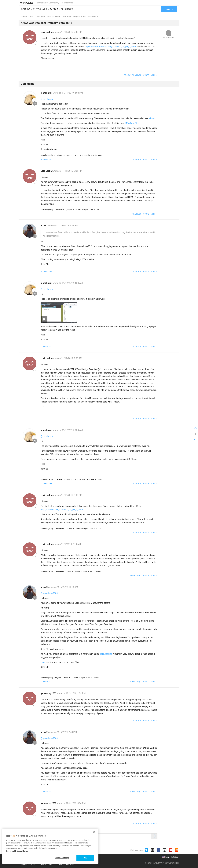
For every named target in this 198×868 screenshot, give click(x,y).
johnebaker (47, 93)
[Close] (94, 832)
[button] (154, 75)
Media (54, 9)
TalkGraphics (106, 654)
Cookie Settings (62, 858)
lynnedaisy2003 (49, 693)
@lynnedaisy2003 (49, 593)
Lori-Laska (46, 32)
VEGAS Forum (47, 864)
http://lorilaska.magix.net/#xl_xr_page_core (62, 510)
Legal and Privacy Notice (17, 851)
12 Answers (168, 38)
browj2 (44, 226)
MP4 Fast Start (132, 123)
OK (85, 858)
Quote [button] (146, 75)
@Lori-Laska (47, 99)
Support (67, 9)
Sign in (169, 9)
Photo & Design (37, 16)
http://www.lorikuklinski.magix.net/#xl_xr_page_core (110, 47)
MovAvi (152, 118)
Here (43, 662)
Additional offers (28, 864)
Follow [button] (127, 75)
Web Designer (54, 16)
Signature (47, 159)
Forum (25, 9)
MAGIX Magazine (66, 864)
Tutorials (40, 9)
